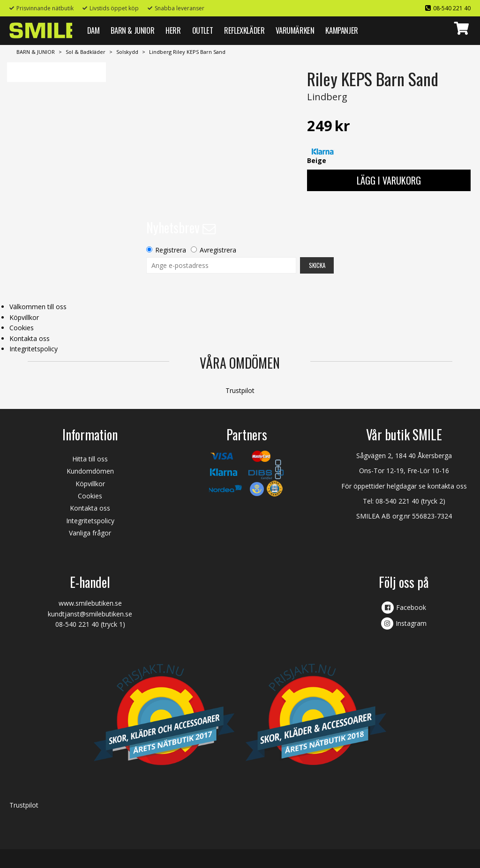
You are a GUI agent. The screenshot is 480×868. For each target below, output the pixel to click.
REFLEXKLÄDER (244, 30)
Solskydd (127, 52)
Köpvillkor (24, 317)
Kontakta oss (30, 338)
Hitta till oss (90, 459)
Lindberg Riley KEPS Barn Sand (187, 52)
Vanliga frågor (90, 533)
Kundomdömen (90, 471)
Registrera (171, 250)
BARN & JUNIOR (132, 30)
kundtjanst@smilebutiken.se (90, 614)
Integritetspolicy (34, 349)
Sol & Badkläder (86, 52)
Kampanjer (341, 30)
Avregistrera (218, 250)
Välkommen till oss (38, 307)
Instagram (411, 623)
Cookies (22, 328)
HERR (173, 30)
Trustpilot (240, 390)
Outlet (203, 30)
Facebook (411, 607)
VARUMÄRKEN (295, 30)
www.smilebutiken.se (90, 603)
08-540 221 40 (452, 8)
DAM (94, 30)
